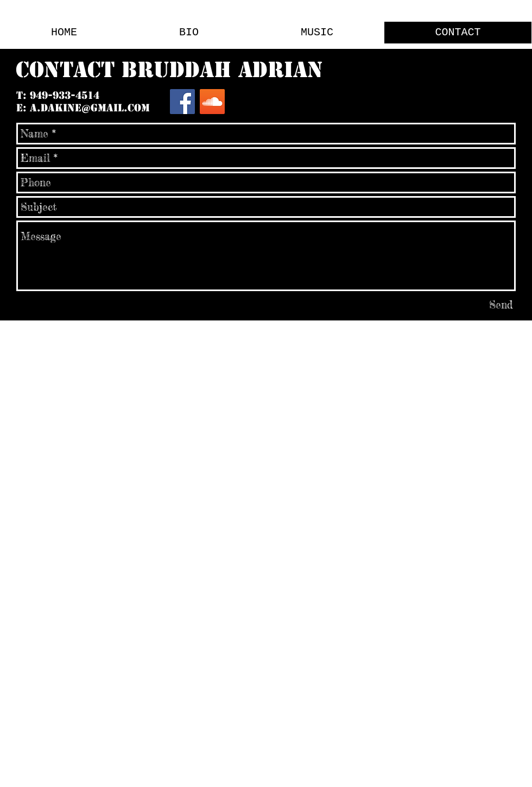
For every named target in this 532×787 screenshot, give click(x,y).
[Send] (501, 305)
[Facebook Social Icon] (182, 102)
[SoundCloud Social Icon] (212, 102)
